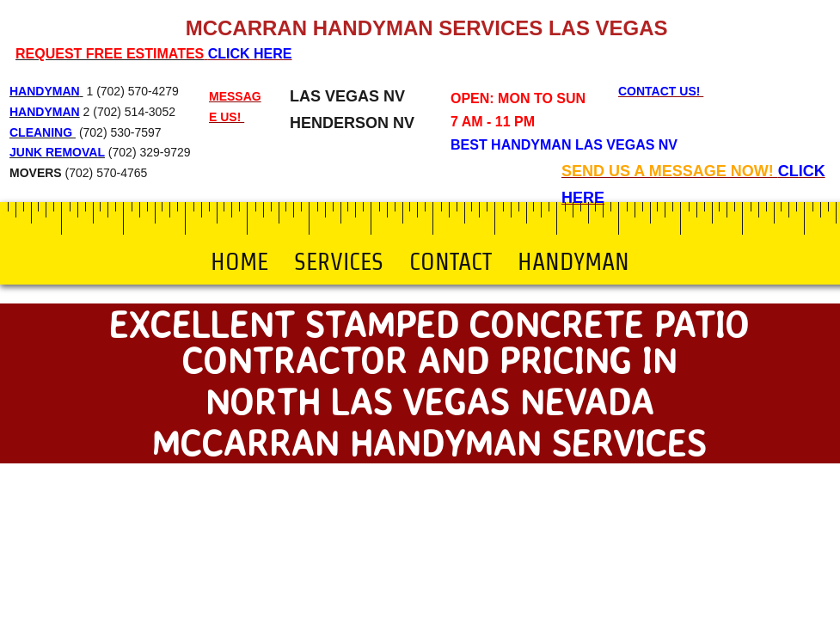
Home (239, 261)
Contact (451, 261)
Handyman (573, 261)
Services (339, 261)
